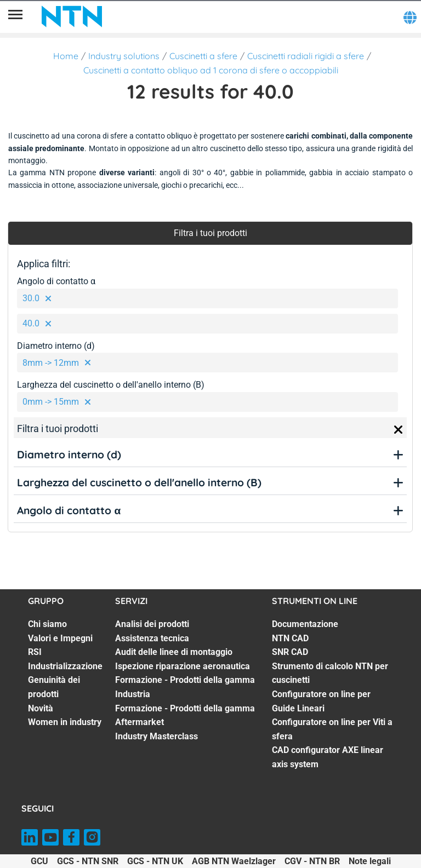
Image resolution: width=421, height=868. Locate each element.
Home (66, 56)
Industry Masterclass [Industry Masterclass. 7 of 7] (157, 736)
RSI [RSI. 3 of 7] (35, 652)
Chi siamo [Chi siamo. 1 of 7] (47, 624)
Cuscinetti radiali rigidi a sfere (306, 56)
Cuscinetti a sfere (203, 56)
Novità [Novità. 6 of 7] (41, 708)
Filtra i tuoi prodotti (210, 233)
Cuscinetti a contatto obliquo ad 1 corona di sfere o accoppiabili (211, 70)
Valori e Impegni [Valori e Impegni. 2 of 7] (60, 638)
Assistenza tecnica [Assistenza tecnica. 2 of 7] (152, 638)
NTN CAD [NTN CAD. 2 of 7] (290, 638)
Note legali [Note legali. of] (370, 861)
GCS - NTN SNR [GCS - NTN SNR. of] (88, 861)
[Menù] (15, 16)
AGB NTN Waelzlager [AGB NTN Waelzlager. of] (234, 861)
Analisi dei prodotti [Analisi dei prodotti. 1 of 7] (152, 624)
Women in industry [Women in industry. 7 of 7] (65, 722)
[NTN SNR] (72, 16)
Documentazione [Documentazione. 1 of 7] (305, 624)
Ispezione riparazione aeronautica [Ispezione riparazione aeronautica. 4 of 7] (183, 666)
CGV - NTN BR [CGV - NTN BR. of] (312, 861)
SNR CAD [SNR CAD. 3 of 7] (290, 652)
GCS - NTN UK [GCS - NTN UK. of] (155, 861)
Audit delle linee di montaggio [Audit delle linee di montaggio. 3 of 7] (174, 652)
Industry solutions (124, 56)
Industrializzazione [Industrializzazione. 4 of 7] (65, 666)
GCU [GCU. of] (39, 861)
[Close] (399, 430)
